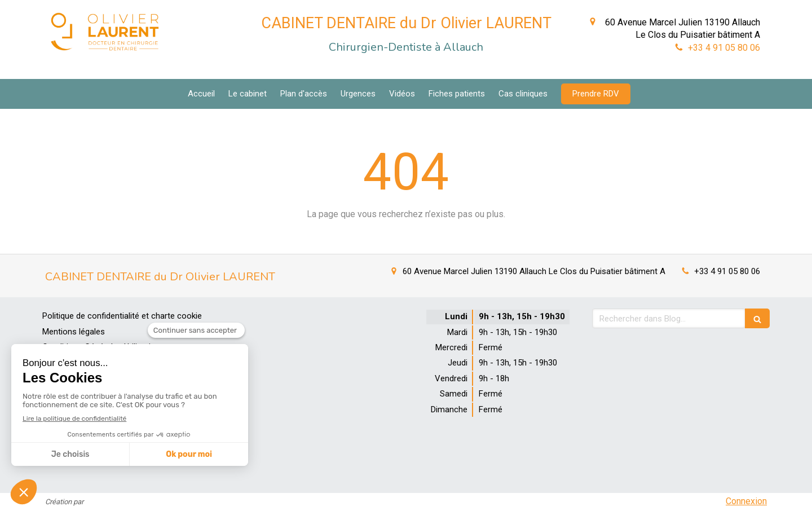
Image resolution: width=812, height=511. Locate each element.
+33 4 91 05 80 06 (724, 48)
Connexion (746, 501)
